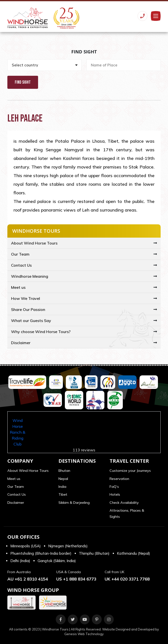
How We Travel (26, 298)
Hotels (115, 494)
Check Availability (124, 503)
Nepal (63, 479)
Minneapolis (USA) (26, 546)
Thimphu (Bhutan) (94, 553)
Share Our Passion (28, 309)
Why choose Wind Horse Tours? (41, 332)
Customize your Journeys (130, 471)
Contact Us (21, 265)
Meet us (18, 287)
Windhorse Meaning (30, 276)
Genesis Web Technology (84, 634)
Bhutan (64, 471)
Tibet (63, 494)
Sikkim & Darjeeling (74, 503)
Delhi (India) (20, 561)
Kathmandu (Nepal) (133, 553)
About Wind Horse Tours (34, 243)
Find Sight (23, 82)
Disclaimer (21, 343)
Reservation (119, 479)
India (62, 487)
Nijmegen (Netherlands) (68, 546)
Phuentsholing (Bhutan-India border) (41, 553)
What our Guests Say (31, 321)
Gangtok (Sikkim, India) (57, 561)
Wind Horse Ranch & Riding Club (18, 432)
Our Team (20, 254)
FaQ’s (114, 487)
